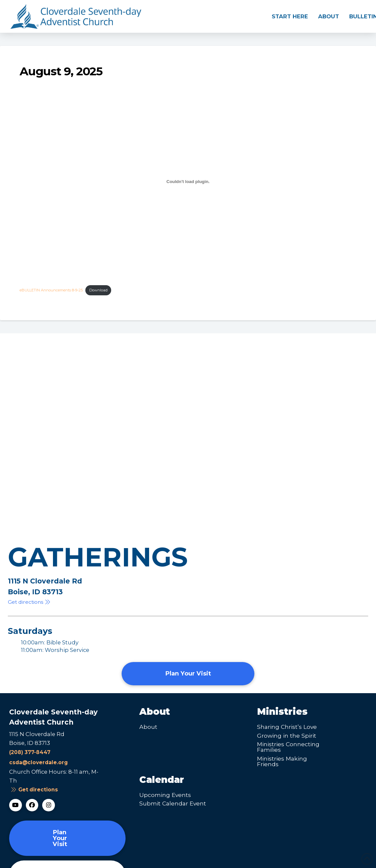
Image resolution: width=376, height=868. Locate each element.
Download (98, 290)
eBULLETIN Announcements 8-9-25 (51, 290)
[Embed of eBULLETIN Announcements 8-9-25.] (188, 181)
